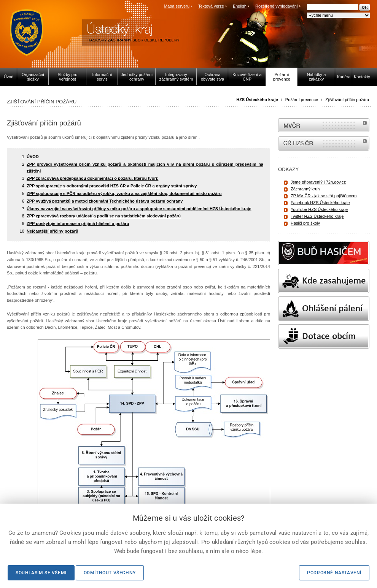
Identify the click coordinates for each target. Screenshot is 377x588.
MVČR (324, 125)
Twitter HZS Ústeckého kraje (317, 216)
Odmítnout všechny (110, 573)
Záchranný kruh (305, 189)
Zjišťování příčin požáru (347, 100)
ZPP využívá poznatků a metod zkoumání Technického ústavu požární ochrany (105, 201)
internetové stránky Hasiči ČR (324, 143)
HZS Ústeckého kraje (257, 100)
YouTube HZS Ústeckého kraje (319, 209)
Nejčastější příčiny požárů (52, 231)
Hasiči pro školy (305, 223)
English (240, 6)
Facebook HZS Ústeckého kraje (320, 203)
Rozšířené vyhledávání (277, 6)
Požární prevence (302, 100)
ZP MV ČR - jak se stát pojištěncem (324, 196)
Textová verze (211, 6)
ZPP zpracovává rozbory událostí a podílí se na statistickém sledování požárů (104, 216)
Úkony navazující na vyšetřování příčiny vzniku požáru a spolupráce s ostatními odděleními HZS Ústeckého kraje (139, 209)
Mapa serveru (177, 6)
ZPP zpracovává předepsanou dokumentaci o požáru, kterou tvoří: (92, 178)
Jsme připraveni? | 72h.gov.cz (318, 182)
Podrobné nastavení (334, 573)
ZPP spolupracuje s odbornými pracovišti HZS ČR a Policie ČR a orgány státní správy (112, 186)
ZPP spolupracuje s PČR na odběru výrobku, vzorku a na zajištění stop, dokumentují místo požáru (124, 193)
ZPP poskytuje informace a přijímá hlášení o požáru (78, 223)
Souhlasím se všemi (41, 573)
